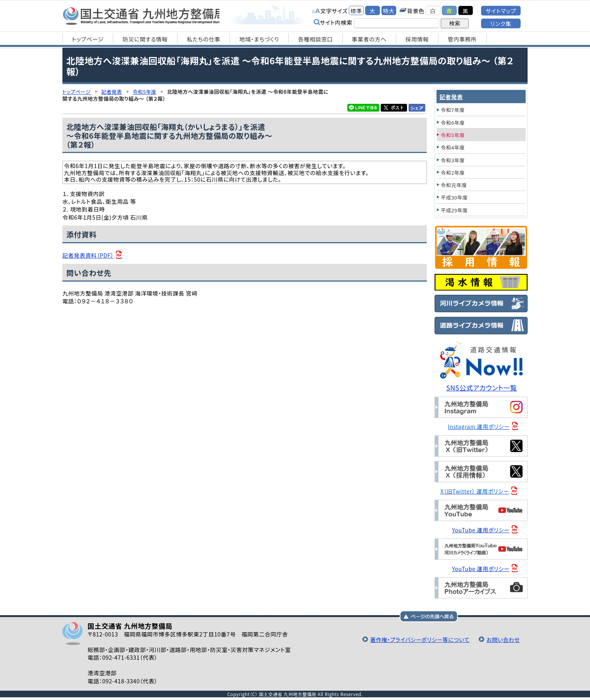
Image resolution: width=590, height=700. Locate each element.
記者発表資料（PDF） (88, 255)
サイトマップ (501, 11)
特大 (389, 11)
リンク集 (501, 23)
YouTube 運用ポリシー (481, 529)
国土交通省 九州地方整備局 (145, 15)
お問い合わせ (503, 639)
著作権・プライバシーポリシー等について (418, 639)
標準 (356, 11)
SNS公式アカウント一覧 (482, 388)
